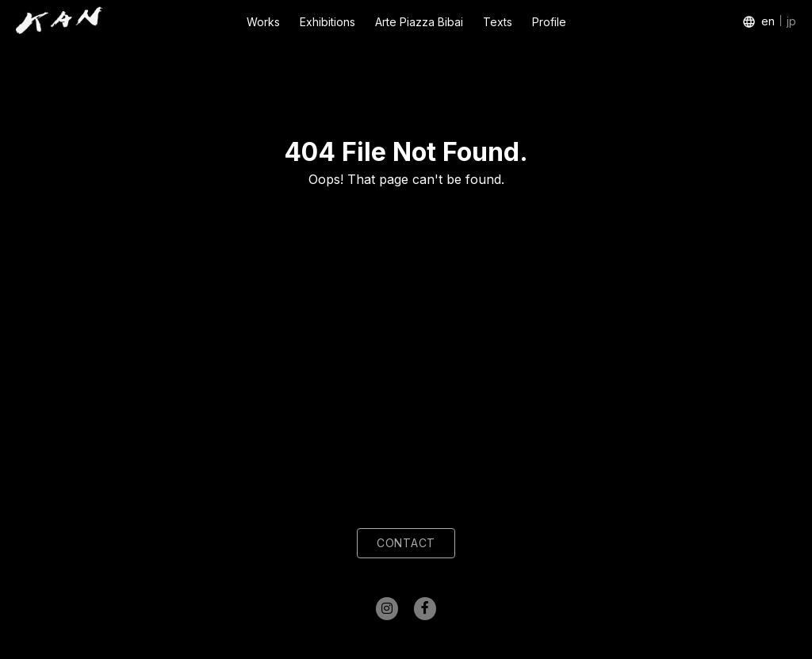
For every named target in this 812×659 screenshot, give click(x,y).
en (768, 21)
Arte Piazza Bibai (419, 22)
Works (263, 22)
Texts (498, 22)
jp (791, 21)
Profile (549, 22)
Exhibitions (327, 22)
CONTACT (406, 543)
